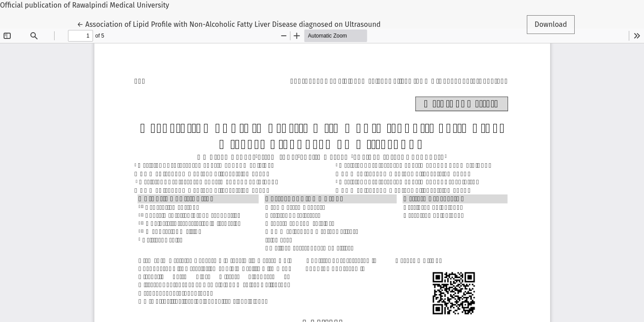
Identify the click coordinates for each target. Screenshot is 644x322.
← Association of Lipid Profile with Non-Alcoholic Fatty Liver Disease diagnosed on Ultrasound (229, 24)
